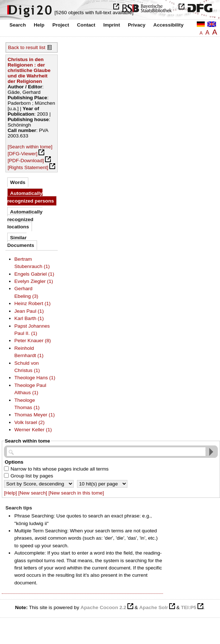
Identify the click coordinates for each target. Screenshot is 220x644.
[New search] (32, 493)
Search (18, 25)
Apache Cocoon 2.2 (103, 607)
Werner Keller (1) (33, 430)
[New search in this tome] (76, 493)
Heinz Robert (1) (33, 303)
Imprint (111, 25)
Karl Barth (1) (29, 318)
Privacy (137, 25)
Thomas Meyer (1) (35, 415)
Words (18, 182)
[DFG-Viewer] (23, 154)
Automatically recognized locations (25, 219)
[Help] (11, 493)
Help (39, 25)
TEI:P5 (188, 607)
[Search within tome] (30, 147)
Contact (86, 25)
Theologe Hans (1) (35, 378)
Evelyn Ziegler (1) (34, 281)
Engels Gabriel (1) (34, 274)
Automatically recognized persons (31, 197)
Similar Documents (21, 241)
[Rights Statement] (28, 167)
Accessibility (168, 25)
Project (61, 25)
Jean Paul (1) (29, 311)
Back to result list (27, 47)
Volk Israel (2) (30, 422)
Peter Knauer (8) (33, 341)
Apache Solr (154, 607)
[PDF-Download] (26, 161)
